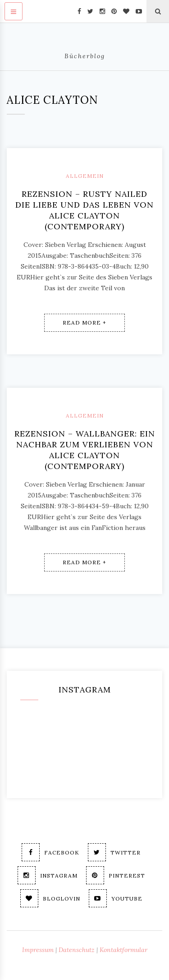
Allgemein (85, 176)
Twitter (114, 852)
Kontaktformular (123, 950)
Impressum (38, 950)
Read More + (84, 323)
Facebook (50, 852)
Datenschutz (77, 950)
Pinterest (116, 875)
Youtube (116, 898)
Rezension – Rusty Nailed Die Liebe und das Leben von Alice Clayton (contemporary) (84, 210)
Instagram (48, 875)
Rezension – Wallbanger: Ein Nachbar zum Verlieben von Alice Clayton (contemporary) (85, 450)
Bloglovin (50, 898)
